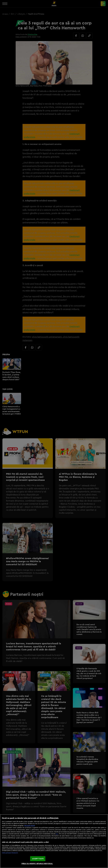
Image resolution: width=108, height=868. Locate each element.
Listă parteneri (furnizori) (10, 853)
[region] (54, 841)
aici (57, 834)
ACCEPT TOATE (38, 859)
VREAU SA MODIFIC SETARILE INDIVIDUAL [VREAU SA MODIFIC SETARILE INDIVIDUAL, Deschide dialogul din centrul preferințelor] (37, 863)
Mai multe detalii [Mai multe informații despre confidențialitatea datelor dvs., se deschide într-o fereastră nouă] (30, 826)
